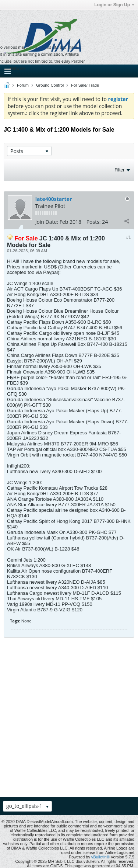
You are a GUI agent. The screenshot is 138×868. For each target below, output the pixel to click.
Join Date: (47, 222)
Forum (23, 85)
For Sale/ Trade (85, 85)
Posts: (94, 222)
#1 (129, 237)
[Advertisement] (69, 718)
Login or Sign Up (114, 5)
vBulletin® (100, 857)
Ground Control (50, 85)
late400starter (54, 199)
